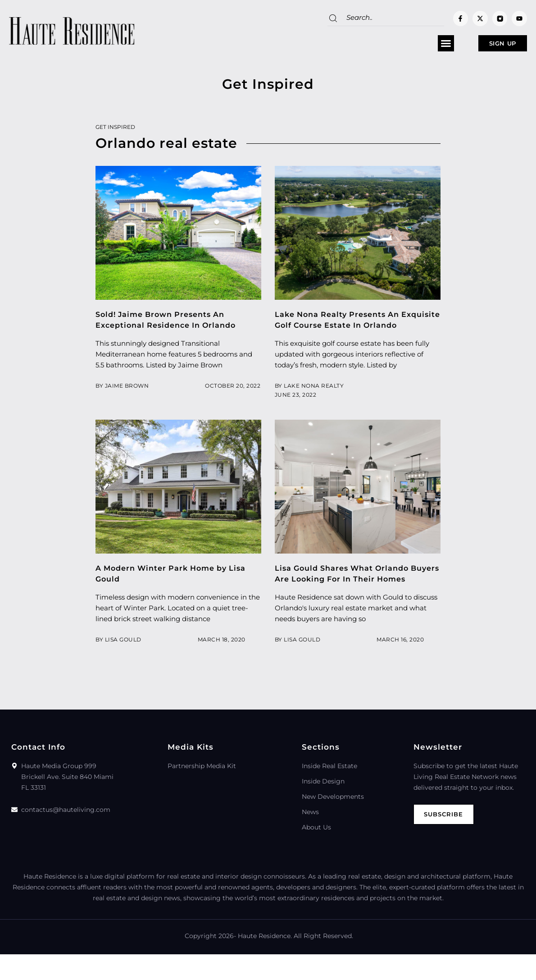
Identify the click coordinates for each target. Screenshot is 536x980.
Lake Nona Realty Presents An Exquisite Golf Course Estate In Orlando (343, 329)
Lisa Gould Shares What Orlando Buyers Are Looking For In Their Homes (346, 594)
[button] (418, 46)
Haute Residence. (265, 962)
